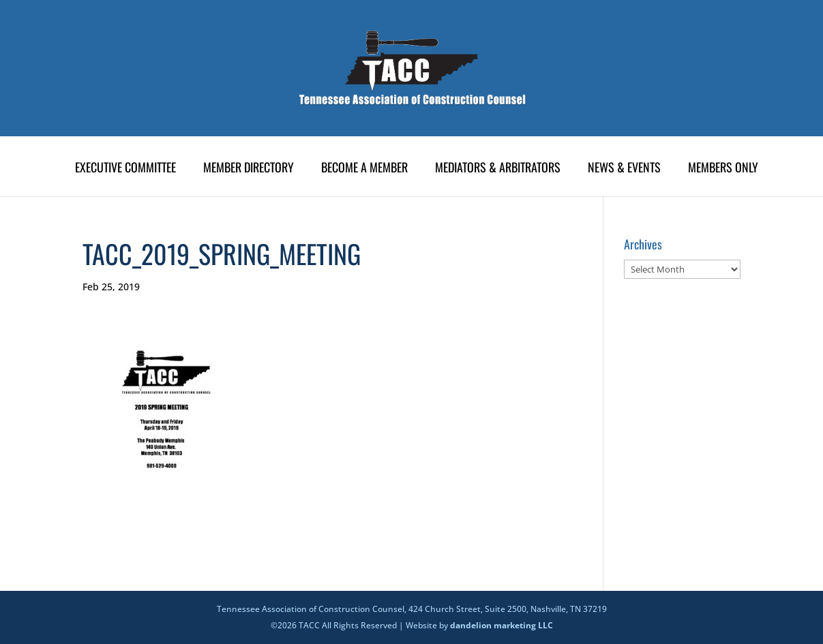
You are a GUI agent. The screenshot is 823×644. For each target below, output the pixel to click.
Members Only (723, 169)
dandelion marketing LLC (502, 625)
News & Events (624, 169)
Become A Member (364, 169)
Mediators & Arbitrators (498, 169)
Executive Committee (125, 169)
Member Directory (249, 169)
